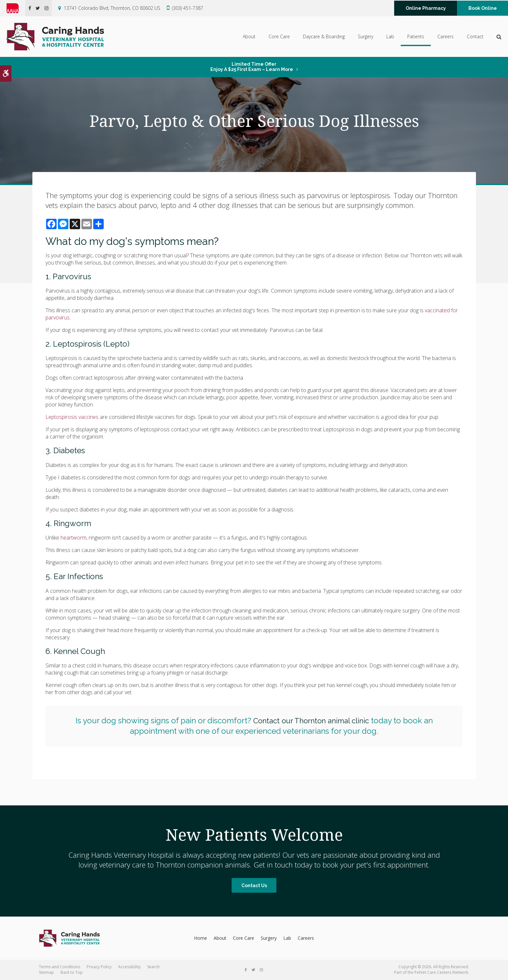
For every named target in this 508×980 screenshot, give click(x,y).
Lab (390, 36)
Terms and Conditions (60, 967)
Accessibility (129, 967)
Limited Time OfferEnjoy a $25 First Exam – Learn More (252, 67)
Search (153, 967)
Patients (416, 36)
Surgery (366, 36)
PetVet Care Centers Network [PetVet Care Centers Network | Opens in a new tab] (441, 972)
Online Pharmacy (426, 8)
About (249, 36)
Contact (475, 36)
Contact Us (254, 885)
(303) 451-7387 (188, 8)
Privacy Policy (99, 967)
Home (201, 938)
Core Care (279, 36)
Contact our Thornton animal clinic (311, 721)
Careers (446, 36)
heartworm (73, 538)
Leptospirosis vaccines (72, 417)
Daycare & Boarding (324, 36)
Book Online (483, 8)
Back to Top (72, 972)
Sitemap (46, 972)
